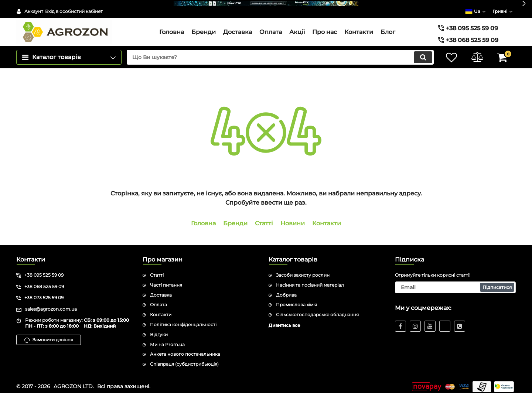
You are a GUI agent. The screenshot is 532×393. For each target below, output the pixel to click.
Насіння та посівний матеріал (310, 280)
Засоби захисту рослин (303, 270)
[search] (280, 52)
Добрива (286, 290)
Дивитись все (284, 320)
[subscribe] (456, 282)
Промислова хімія (296, 299)
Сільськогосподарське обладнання (317, 309)
